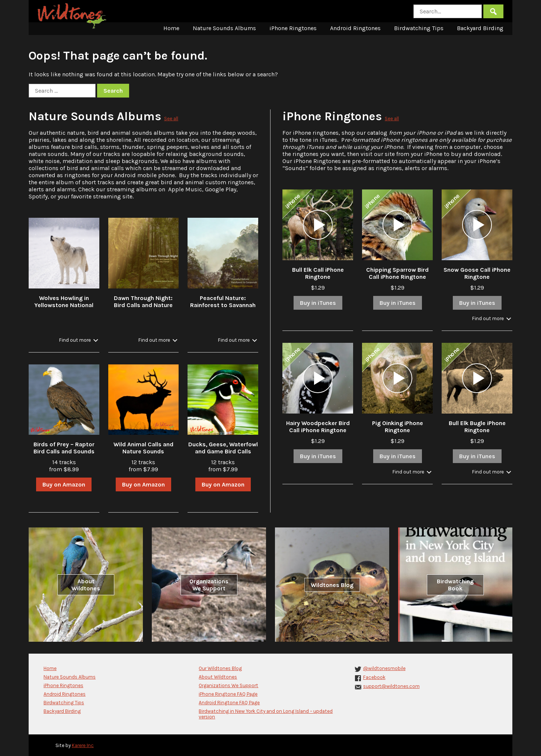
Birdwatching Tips (419, 28)
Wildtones (73, 16)
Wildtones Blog (332, 585)
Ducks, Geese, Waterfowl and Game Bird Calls (223, 448)
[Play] (318, 225)
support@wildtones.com (391, 686)
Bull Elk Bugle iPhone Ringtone (477, 427)
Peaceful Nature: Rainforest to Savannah (223, 302)
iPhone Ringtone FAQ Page (228, 694)
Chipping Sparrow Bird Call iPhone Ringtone (397, 273)
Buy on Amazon (64, 484)
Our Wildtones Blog (220, 668)
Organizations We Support (209, 585)
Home (171, 28)
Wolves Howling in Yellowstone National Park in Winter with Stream (64, 309)
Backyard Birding (480, 28)
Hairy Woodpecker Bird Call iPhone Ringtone (318, 427)
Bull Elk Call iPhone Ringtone (318, 273)
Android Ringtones (355, 28)
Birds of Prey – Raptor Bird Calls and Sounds (64, 448)
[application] (318, 225)
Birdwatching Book (455, 585)
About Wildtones (86, 585)
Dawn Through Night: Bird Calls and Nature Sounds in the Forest (143, 305)
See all (171, 119)
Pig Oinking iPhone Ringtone (398, 427)
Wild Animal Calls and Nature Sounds (143, 448)
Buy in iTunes (318, 303)
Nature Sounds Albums (224, 28)
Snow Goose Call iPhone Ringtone (477, 273)
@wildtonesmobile (384, 668)
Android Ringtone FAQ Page (229, 703)
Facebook (374, 677)
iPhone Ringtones (293, 28)
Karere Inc (83, 745)
